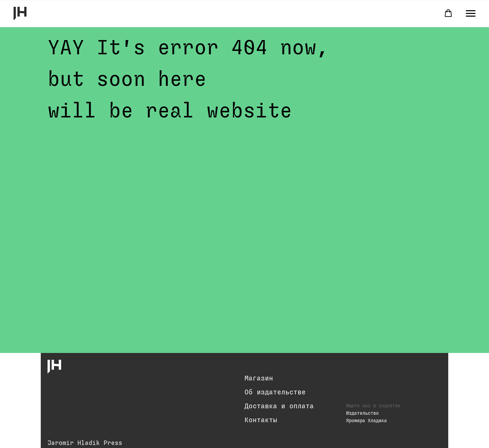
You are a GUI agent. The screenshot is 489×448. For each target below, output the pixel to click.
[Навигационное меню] (471, 14)
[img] (54, 367)
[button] (448, 13)
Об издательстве (275, 392)
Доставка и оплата (279, 406)
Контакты (261, 420)
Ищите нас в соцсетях (373, 406)
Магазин (259, 378)
